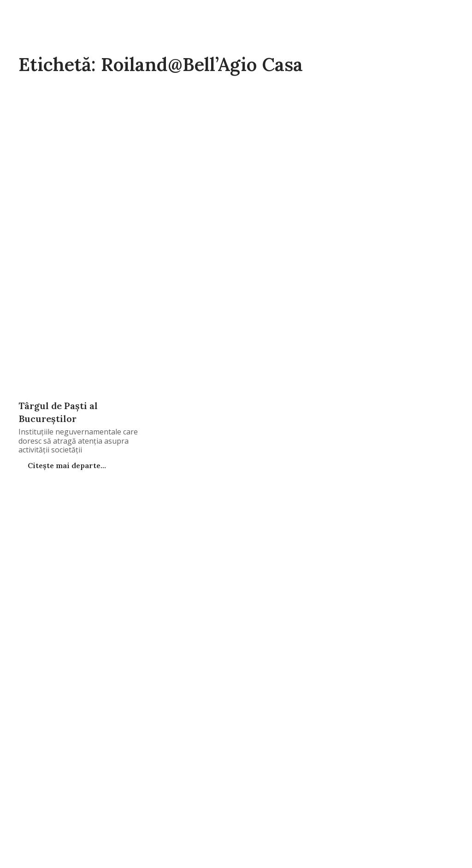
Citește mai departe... (66, 465)
